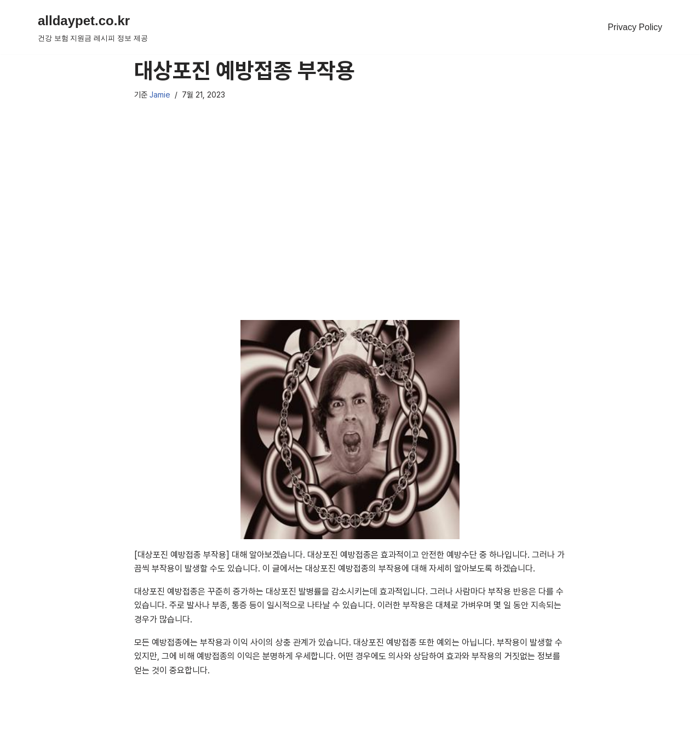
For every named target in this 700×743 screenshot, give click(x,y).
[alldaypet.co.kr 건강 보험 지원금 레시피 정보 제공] (93, 27)
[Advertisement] (350, 225)
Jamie (160, 95)
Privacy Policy (635, 27)
